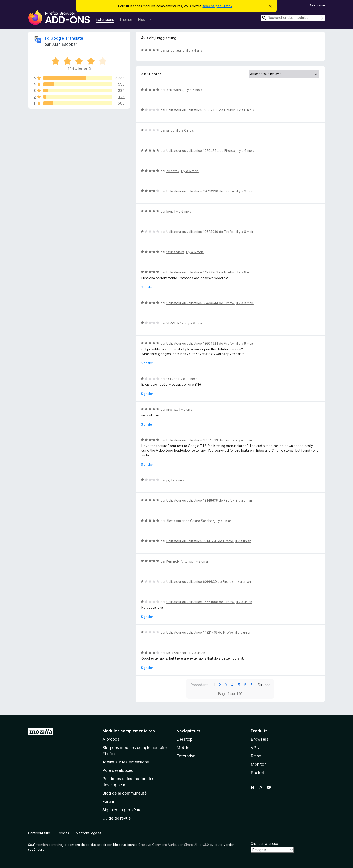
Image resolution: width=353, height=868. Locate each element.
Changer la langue (264, 844)
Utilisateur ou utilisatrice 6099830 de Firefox (200, 582)
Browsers (260, 739)
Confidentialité (39, 833)
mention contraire (49, 845)
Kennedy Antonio (179, 561)
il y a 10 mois (188, 379)
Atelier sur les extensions (126, 762)
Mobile (183, 748)
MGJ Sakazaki (177, 653)
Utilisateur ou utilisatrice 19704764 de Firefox (201, 151)
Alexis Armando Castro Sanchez (190, 521)
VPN (255, 748)
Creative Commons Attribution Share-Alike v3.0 (174, 845)
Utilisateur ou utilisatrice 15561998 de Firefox (200, 602)
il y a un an (187, 409)
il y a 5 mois (193, 90)
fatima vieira (175, 252)
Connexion (317, 5)
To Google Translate (64, 38)
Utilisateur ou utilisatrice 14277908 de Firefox (201, 272)
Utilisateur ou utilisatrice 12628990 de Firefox (200, 191)
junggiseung (175, 50)
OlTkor (171, 379)
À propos (111, 739)
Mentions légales (89, 833)
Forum (108, 801)
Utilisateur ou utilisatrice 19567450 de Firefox (201, 110)
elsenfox (173, 171)
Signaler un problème (122, 810)
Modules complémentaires (129, 731)
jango (171, 130)
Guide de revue (117, 818)
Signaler (147, 287)
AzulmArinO (175, 90)
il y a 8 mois (195, 252)
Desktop (184, 739)
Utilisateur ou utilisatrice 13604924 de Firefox (200, 343)
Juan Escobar (64, 44)
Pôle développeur (119, 770)
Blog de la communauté (124, 793)
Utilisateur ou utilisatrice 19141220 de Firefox (200, 541)
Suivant (264, 685)
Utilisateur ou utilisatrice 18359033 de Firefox (200, 440)
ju (168, 480)
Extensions (105, 19)
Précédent (199, 685)
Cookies (63, 833)
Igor (169, 211)
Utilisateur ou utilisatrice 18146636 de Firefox (200, 500)
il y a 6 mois (245, 110)
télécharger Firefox (217, 6)
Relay (256, 756)
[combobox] (293, 18)
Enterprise (186, 756)
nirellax (172, 409)
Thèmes (126, 19)
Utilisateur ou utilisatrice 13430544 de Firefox (200, 303)
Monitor (258, 764)
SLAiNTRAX (175, 323)
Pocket (258, 773)
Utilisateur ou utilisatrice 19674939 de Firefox (200, 232)
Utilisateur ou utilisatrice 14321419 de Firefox (200, 632)
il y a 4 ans (194, 50)
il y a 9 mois (194, 323)
